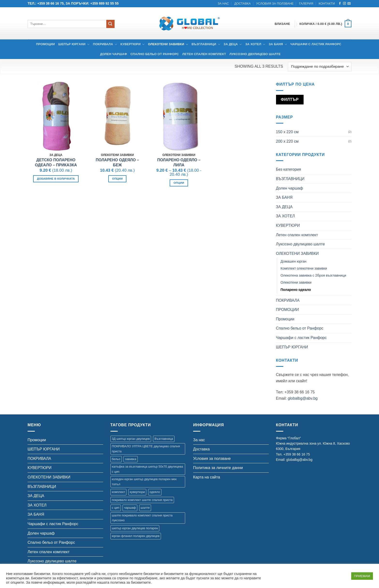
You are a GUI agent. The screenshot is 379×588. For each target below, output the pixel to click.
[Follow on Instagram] (344, 4)
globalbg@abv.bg (303, 398)
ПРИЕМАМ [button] (362, 576)
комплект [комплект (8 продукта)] (119, 492)
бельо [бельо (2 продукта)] (116, 459)
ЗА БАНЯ (278, 44)
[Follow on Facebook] (340, 4)
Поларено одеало (296, 290)
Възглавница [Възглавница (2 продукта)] (164, 439)
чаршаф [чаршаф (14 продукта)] (130, 508)
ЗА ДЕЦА (233, 44)
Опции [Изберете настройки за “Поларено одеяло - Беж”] (117, 179)
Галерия (306, 4)
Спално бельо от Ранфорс (155, 54)
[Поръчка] (320, 67)
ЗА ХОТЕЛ (255, 44)
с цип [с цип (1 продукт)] (116, 508)
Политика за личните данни (218, 468)
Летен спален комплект (204, 54)
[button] (325, 24)
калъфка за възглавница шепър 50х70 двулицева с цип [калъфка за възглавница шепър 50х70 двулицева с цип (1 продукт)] (148, 469)
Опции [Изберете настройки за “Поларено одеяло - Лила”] (179, 183)
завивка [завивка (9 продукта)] (131, 459)
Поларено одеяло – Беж (117, 162)
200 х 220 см (287, 141)
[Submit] (110, 24)
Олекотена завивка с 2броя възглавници (313, 275)
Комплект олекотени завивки (304, 268)
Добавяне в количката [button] (56, 179)
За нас (223, 4)
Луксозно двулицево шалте (255, 54)
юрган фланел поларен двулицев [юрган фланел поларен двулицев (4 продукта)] (136, 536)
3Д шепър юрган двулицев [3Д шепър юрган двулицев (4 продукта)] (131, 439)
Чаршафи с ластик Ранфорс (316, 44)
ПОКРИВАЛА (105, 44)
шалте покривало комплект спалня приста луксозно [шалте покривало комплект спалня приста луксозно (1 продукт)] (142, 518)
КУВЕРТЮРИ (132, 44)
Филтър (290, 99)
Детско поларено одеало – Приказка (56, 162)
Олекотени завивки (296, 282)
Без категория (289, 169)
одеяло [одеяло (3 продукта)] (155, 492)
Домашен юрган (294, 261)
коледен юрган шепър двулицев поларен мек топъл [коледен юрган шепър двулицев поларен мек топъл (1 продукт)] (144, 481)
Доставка (242, 4)
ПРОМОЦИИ (288, 310)
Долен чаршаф (114, 54)
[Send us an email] (349, 4)
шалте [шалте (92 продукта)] (145, 508)
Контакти (327, 4)
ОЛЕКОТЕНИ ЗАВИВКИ (168, 44)
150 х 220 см (287, 132)
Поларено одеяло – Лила (179, 162)
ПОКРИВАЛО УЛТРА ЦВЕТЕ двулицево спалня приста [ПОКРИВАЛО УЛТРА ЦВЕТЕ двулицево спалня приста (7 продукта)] (146, 449)
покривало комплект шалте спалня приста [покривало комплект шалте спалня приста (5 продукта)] (142, 500)
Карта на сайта (207, 477)
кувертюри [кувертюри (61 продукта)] (137, 492)
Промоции (45, 44)
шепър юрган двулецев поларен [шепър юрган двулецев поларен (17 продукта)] (135, 528)
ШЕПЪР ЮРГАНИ (74, 44)
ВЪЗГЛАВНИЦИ (206, 44)
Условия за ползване (275, 4)
